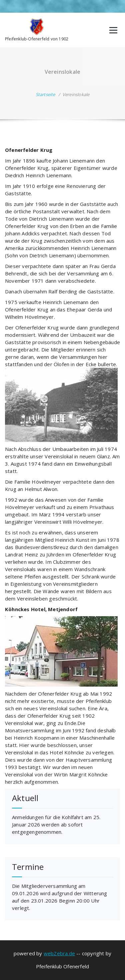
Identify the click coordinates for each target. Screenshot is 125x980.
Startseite (45, 94)
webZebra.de (59, 953)
